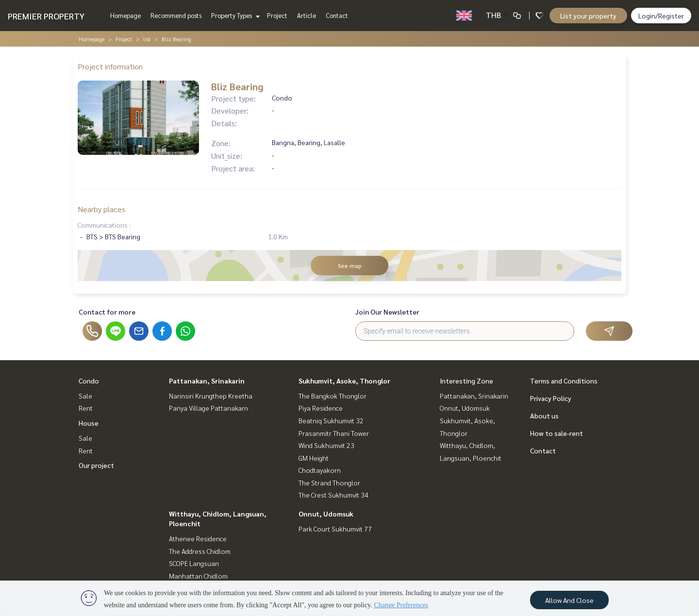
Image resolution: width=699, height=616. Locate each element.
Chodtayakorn (320, 470)
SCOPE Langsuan (194, 563)
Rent (86, 408)
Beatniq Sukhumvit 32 (331, 420)
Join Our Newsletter (387, 312)
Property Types (234, 15)
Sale (85, 396)
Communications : (104, 225)
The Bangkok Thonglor (333, 396)
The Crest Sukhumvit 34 (333, 495)
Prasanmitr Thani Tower (334, 433)
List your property (588, 16)
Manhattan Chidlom (198, 576)
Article (307, 15)
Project (277, 15)
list (147, 39)
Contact (337, 15)
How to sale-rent (557, 433)
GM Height (314, 458)
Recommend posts (176, 15)
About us (544, 416)
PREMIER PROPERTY (46, 16)
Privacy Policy (551, 398)
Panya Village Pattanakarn (208, 408)
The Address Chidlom (200, 551)
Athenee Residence (198, 538)
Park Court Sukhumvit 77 (335, 529)
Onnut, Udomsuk (326, 514)
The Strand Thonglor (329, 483)
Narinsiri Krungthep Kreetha (211, 396)
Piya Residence (321, 408)
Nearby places (101, 209)
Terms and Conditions (564, 381)
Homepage (125, 15)
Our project (96, 465)
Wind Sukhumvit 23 (326, 445)
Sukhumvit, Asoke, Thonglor (344, 381)
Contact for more (107, 312)
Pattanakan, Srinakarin (207, 381)
